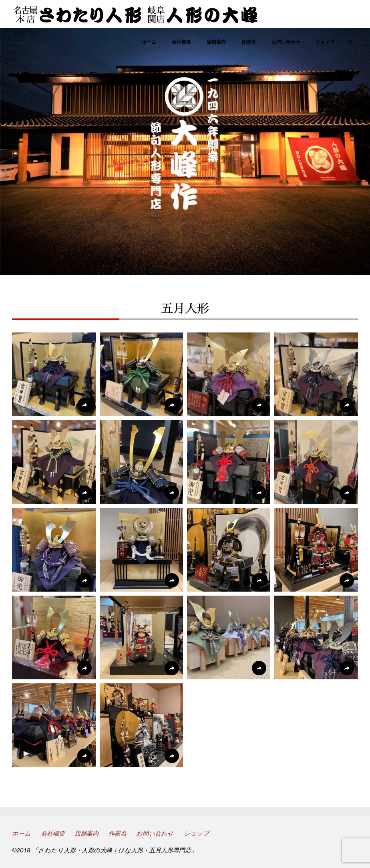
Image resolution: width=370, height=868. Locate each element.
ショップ (197, 833)
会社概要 (53, 833)
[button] (54, 374)
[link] (350, 42)
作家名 (118, 833)
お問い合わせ (155, 833)
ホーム (21, 833)
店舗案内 (86, 833)
